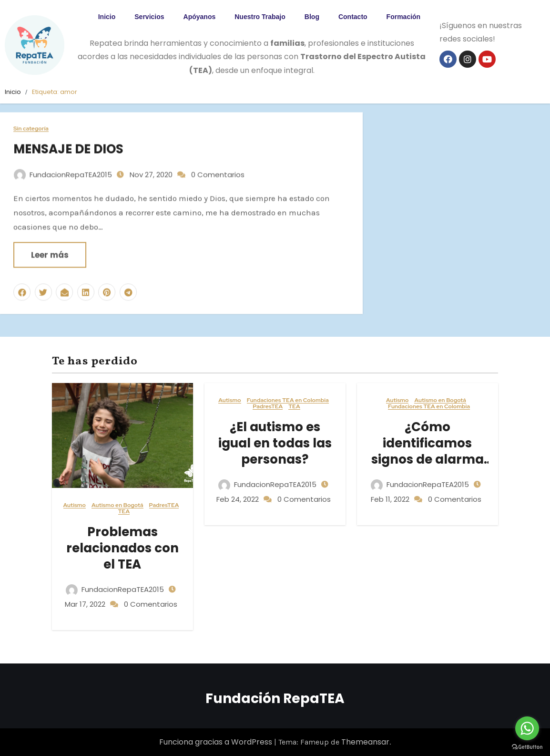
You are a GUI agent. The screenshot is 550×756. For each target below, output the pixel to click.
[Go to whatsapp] (527, 728)
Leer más (50, 249)
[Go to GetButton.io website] (527, 746)
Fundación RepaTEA (275, 699)
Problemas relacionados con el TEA (122, 548)
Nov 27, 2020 (150, 169)
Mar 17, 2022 (85, 604)
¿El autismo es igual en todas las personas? (275, 443)
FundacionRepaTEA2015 (63, 169)
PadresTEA (164, 505)
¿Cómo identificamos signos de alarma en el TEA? (428, 451)
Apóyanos (200, 17)
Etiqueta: (55, 92)
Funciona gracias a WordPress (217, 742)
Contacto (353, 17)
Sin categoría (31, 124)
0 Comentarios (218, 169)
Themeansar (365, 742)
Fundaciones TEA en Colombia (288, 400)
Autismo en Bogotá (117, 505)
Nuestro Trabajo (260, 17)
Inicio (107, 17)
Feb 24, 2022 (238, 499)
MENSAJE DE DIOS (68, 144)
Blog (312, 17)
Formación (404, 17)
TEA (124, 512)
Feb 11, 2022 (390, 499)
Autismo (75, 505)
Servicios (149, 17)
